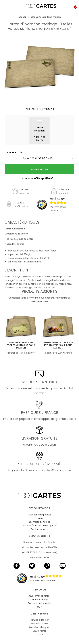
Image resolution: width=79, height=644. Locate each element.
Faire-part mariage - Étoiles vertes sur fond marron (21, 345)
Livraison (39, 518)
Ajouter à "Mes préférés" (37, 178)
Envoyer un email (40, 558)
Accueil (22, 17)
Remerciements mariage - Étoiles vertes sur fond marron (58, 345)
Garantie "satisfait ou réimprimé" (40, 526)
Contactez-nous (39, 529)
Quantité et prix (13, 152)
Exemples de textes (40, 522)
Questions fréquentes (39, 515)
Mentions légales (39, 600)
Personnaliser (40, 169)
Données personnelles (40, 603)
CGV (39, 607)
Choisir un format (39, 109)
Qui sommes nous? (40, 596)
